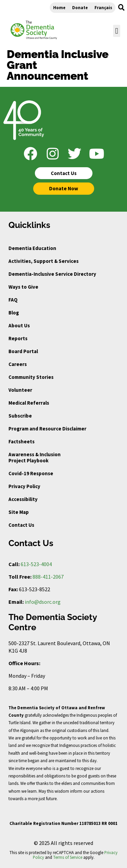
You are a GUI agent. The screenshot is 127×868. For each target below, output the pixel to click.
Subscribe (20, 416)
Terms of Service (68, 857)
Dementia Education (32, 248)
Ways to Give (23, 287)
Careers (18, 364)
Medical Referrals (29, 403)
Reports (18, 338)
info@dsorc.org (43, 602)
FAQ (13, 300)
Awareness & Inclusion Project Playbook (35, 457)
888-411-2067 (48, 577)
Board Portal (23, 351)
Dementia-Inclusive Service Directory (52, 274)
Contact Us (21, 525)
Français (103, 7)
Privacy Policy (24, 486)
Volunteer (20, 390)
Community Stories (31, 377)
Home (59, 7)
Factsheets (22, 441)
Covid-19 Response (31, 473)
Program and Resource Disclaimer (47, 429)
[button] (121, 7)
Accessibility (23, 499)
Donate (80, 7)
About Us (19, 325)
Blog (14, 313)
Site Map (19, 512)
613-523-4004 (36, 564)
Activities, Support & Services (44, 261)
